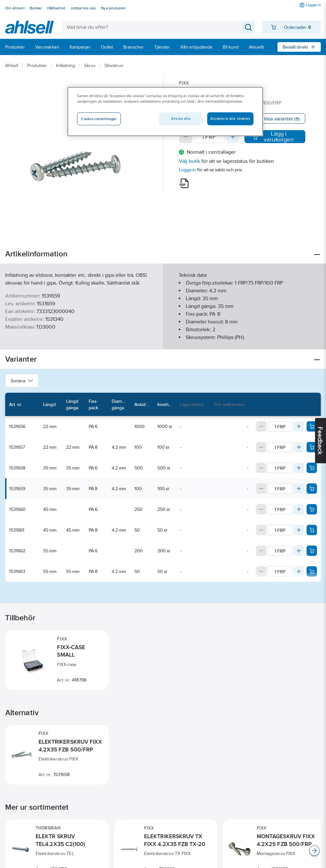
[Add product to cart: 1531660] (312, 509)
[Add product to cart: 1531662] (312, 551)
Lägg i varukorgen (273, 137)
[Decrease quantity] (185, 137)
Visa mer (163, 339)
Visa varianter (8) (282, 119)
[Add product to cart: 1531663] (312, 571)
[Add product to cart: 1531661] (312, 530)
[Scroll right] (314, 851)
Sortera (22, 381)
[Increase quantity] (233, 137)
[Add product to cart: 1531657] (312, 447)
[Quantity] (209, 137)
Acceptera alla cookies (230, 118)
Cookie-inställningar (99, 119)
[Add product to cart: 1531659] (312, 489)
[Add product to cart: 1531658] (312, 468)
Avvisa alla (181, 118)
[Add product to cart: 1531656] (312, 426)
